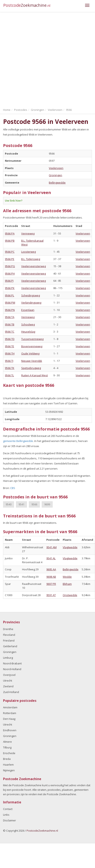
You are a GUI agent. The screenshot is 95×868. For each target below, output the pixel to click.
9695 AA (51, 569)
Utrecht (8, 681)
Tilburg (7, 747)
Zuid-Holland (11, 692)
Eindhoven (10, 730)
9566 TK (10, 368)
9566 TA (10, 317)
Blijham (67, 584)
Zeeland (8, 686)
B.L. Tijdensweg (31, 259)
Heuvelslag (28, 332)
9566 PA (10, 233)
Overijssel (9, 675)
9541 (21, 504)
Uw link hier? (14, 201)
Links (6, 815)
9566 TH (10, 353)
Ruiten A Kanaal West (35, 375)
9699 (47, 504)
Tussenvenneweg (32, 339)
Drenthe (8, 629)
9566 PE (10, 259)
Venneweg (28, 233)
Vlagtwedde (70, 547)
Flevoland (9, 635)
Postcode (27, 5)
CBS (13, 488)
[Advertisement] (45, 59)
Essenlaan (28, 310)
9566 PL (9, 295)
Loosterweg (29, 252)
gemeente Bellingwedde (18, 441)
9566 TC (10, 332)
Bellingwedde (57, 183)
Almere (7, 742)
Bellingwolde (71, 569)
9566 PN (10, 310)
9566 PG (10, 266)
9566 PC (10, 252)
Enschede (9, 753)
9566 (34, 504)
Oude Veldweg (30, 353)
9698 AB (51, 577)
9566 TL (9, 375)
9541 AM (51, 547)
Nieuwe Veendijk (32, 361)
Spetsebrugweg (31, 368)
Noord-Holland (12, 669)
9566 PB (10, 241)
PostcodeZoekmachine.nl (42, 831)
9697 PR (51, 584)
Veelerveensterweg (34, 266)
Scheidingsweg (31, 295)
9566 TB (10, 324)
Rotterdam (10, 713)
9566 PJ (9, 281)
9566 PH (10, 274)
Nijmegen (9, 770)
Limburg (8, 658)
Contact (8, 809)
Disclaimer (9, 820)
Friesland (9, 640)
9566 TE (9, 346)
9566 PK (10, 288)
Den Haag (9, 719)
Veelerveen (56, 168)
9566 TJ (9, 361)
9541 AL (51, 558)
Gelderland (10, 646)
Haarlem (8, 765)
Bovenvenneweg (32, 346)
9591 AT (51, 595)
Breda (7, 759)
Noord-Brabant (12, 663)
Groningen (55, 175)
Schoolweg (28, 324)
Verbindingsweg (31, 303)
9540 (9, 504)
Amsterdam (10, 707)
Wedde (67, 577)
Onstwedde (70, 595)
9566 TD (10, 339)
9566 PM (10, 303)
